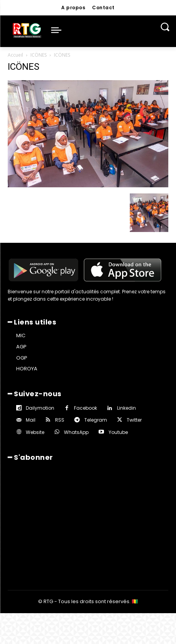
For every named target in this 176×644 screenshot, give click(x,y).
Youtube (118, 432)
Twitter (134, 420)
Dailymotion (40, 408)
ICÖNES (39, 55)
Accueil (15, 55)
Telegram (96, 420)
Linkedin (127, 408)
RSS (60, 420)
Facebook (85, 408)
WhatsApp (76, 432)
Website (35, 432)
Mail (31, 420)
